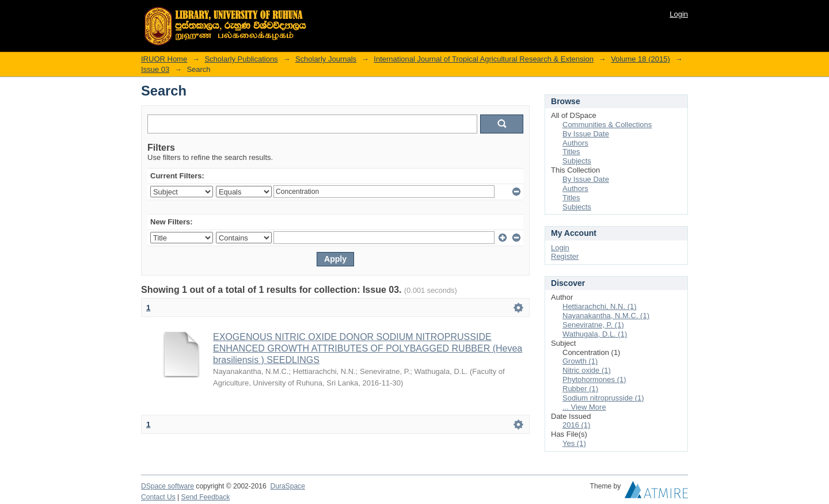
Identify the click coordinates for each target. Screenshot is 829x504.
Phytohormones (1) (594, 379)
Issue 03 (155, 69)
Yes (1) (574, 443)
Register (565, 256)
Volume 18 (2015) (640, 59)
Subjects (577, 161)
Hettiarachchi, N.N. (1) (600, 306)
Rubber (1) (580, 389)
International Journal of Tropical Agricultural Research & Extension (484, 59)
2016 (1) (576, 425)
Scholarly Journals (326, 59)
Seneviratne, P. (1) (593, 325)
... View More (584, 407)
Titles (571, 152)
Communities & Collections (607, 125)
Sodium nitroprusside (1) (603, 398)
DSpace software (168, 486)
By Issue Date (586, 134)
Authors (575, 143)
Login (679, 14)
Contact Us (158, 497)
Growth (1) (580, 361)
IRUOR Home (164, 59)
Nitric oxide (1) (587, 370)
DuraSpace (287, 486)
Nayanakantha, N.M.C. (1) (606, 316)
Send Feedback (206, 497)
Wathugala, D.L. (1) (595, 334)
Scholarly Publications (241, 59)
